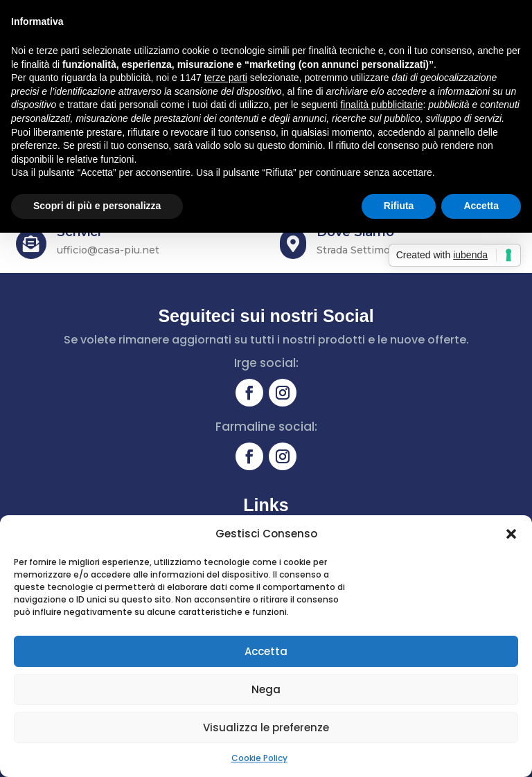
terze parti (226, 78)
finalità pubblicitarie (381, 105)
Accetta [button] (481, 206)
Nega (266, 689)
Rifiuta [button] (399, 206)
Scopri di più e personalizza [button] (97, 206)
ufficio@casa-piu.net (108, 250)
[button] (511, 534)
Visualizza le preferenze (266, 727)
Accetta (266, 651)
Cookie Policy (259, 758)
